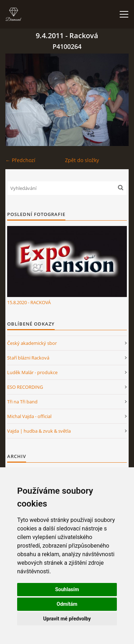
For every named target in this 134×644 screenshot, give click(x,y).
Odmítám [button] (67, 604)
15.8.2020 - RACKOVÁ (29, 302)
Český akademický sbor (32, 343)
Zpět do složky (82, 160)
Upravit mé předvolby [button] (67, 619)
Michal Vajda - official (29, 416)
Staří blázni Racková (28, 358)
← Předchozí (20, 160)
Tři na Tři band (22, 402)
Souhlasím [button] (67, 589)
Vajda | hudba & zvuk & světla (39, 431)
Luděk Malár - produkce (32, 372)
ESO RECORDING (25, 387)
